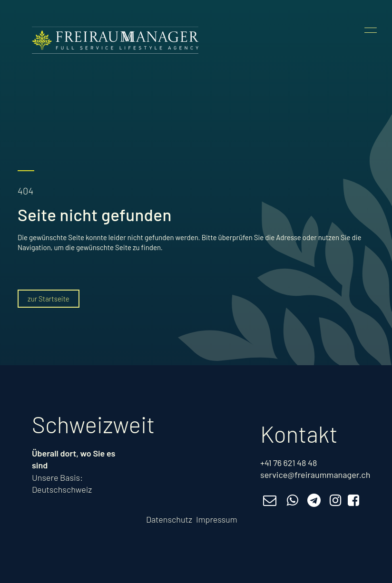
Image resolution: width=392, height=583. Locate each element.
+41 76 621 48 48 (289, 463)
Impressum (217, 519)
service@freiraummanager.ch (315, 475)
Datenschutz (169, 519)
